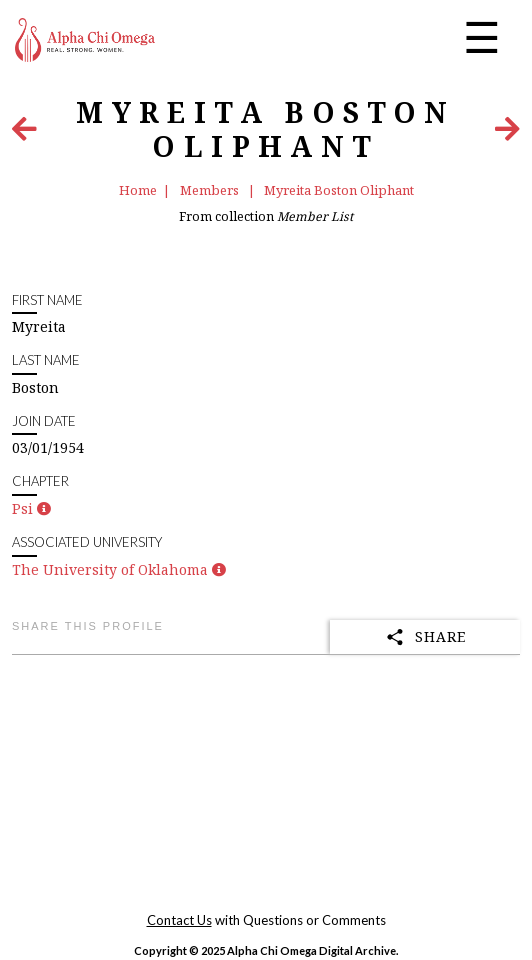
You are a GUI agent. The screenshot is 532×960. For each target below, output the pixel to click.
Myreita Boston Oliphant (339, 190)
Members (211, 190)
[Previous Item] (24, 133)
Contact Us (179, 920)
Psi (22, 508)
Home (138, 190)
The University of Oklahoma (110, 569)
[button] (44, 508)
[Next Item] (507, 133)
